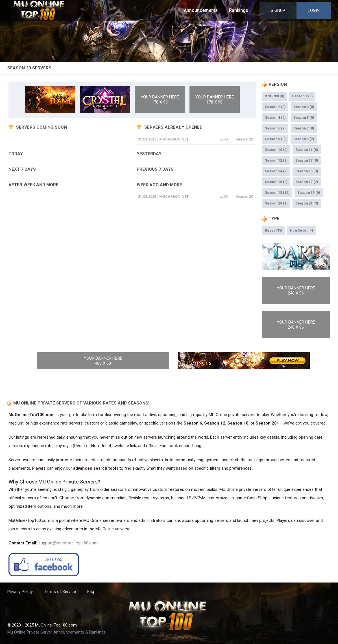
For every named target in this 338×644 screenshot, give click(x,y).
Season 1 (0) (302, 96)
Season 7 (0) (304, 128)
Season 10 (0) (276, 150)
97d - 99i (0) (274, 96)
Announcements (201, 10)
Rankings (239, 10)
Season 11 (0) (307, 150)
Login (314, 10)
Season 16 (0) (276, 182)
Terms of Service (60, 592)
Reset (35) (273, 230)
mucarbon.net (174, 139)
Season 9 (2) (304, 139)
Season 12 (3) (276, 161)
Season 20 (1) (276, 203)
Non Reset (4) (301, 230)
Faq (91, 592)
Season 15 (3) (307, 171)
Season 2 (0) (275, 107)
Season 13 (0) (307, 161)
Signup (278, 10)
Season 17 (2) (307, 182)
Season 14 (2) (276, 171)
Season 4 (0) (275, 118)
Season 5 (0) (304, 118)
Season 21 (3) (307, 203)
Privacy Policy (20, 592)
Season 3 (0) (304, 107)
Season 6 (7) (275, 128)
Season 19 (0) (309, 193)
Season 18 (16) (277, 193)
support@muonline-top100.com (68, 543)
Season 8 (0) (275, 139)
